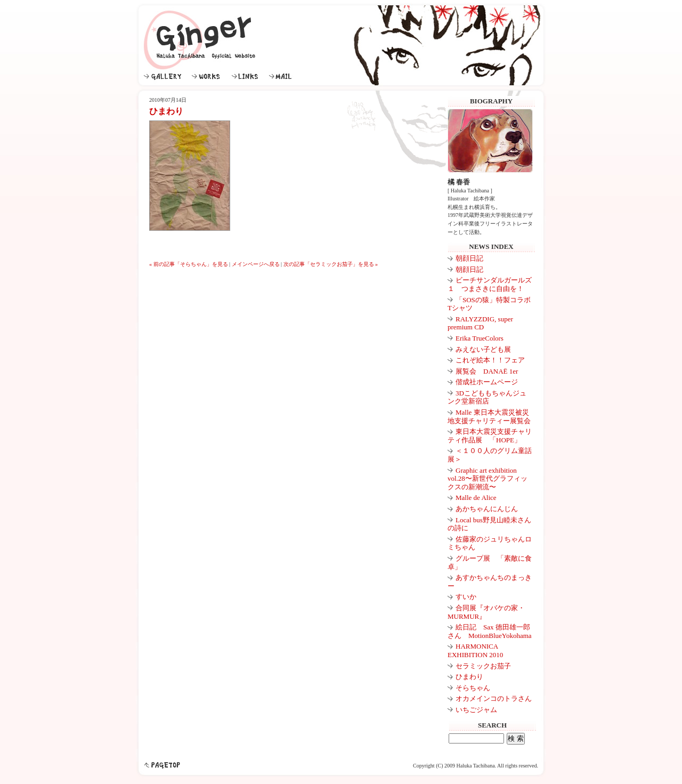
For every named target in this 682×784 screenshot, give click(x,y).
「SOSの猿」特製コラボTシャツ (489, 304)
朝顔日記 (469, 258)
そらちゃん (473, 688)
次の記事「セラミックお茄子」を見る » (331, 264)
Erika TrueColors (480, 338)
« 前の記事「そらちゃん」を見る (189, 264)
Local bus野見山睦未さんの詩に (489, 524)
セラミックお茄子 (483, 666)
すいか (466, 597)
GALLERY (165, 76)
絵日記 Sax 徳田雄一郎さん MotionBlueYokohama (490, 631)
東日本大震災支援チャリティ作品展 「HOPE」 (490, 436)
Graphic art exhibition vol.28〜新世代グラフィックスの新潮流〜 (488, 479)
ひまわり (469, 677)
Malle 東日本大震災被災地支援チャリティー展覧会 (489, 417)
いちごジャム (476, 710)
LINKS (248, 76)
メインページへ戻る (256, 264)
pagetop (162, 765)
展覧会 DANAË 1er (487, 371)
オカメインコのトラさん (494, 698)
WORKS (209, 76)
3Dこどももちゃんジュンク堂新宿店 (487, 397)
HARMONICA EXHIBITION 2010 (475, 650)
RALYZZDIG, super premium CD (480, 323)
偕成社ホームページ (487, 382)
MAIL (284, 76)
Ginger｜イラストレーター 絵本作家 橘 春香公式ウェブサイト (201, 40)
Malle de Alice (476, 498)
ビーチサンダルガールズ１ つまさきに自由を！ (490, 284)
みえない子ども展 (483, 349)
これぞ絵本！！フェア (490, 360)
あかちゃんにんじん (487, 509)
